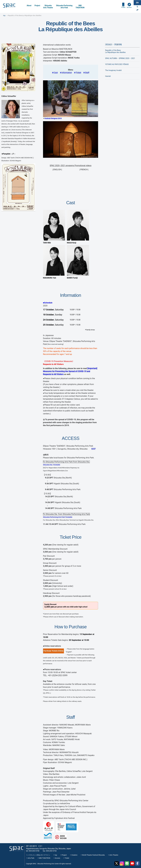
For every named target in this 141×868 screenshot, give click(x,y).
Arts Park (31, 858)
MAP (93, 449)
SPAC (13, 6)
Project (37, 6)
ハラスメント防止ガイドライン (39, 855)
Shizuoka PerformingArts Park (64, 7)
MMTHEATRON (80, 7)
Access (129, 9)
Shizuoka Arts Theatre (48, 7)
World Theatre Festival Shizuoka (93, 855)
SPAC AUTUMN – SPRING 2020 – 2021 (120, 58)
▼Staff (86, 73)
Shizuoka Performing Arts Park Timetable (58, 517)
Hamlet (108, 76)
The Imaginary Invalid (113, 70)
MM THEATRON (45, 858)
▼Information (66, 73)
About (29, 6)
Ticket (123, 9)
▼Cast (55, 73)
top (56, 855)
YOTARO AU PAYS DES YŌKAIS (117, 64)
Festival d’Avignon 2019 (53, 118)
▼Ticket (77, 73)
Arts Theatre (114, 855)
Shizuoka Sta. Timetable (52, 465)
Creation (74, 855)
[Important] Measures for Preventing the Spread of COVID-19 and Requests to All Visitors (70, 371)
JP (137, 10)
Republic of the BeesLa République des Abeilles (115, 51)
